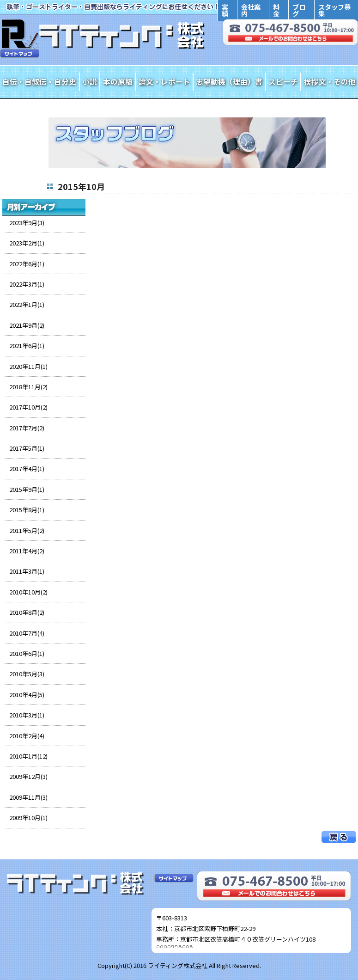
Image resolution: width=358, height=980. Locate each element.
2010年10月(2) (28, 592)
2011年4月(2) (27, 551)
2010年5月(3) (27, 674)
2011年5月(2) (27, 530)
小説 (90, 81)
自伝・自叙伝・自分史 (39, 81)
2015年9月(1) (27, 489)
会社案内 (251, 10)
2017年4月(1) (27, 469)
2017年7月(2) (27, 428)
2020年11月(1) (28, 366)
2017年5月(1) (27, 448)
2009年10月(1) (28, 818)
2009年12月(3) (28, 776)
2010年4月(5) (27, 695)
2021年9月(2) (27, 325)
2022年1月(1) (27, 304)
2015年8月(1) (27, 510)
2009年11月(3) (28, 797)
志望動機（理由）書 (229, 81)
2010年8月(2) (27, 612)
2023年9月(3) (27, 223)
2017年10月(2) (28, 407)
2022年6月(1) (27, 264)
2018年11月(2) (28, 387)
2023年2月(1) (27, 243)
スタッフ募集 (334, 10)
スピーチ (283, 81)
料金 (276, 10)
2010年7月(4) (27, 633)
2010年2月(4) (27, 736)
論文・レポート (164, 81)
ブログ (299, 10)
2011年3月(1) (27, 571)
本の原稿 (118, 81)
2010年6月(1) (27, 653)
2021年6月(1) (27, 346)
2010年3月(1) (27, 715)
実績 (225, 10)
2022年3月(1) (27, 284)
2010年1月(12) (28, 756)
